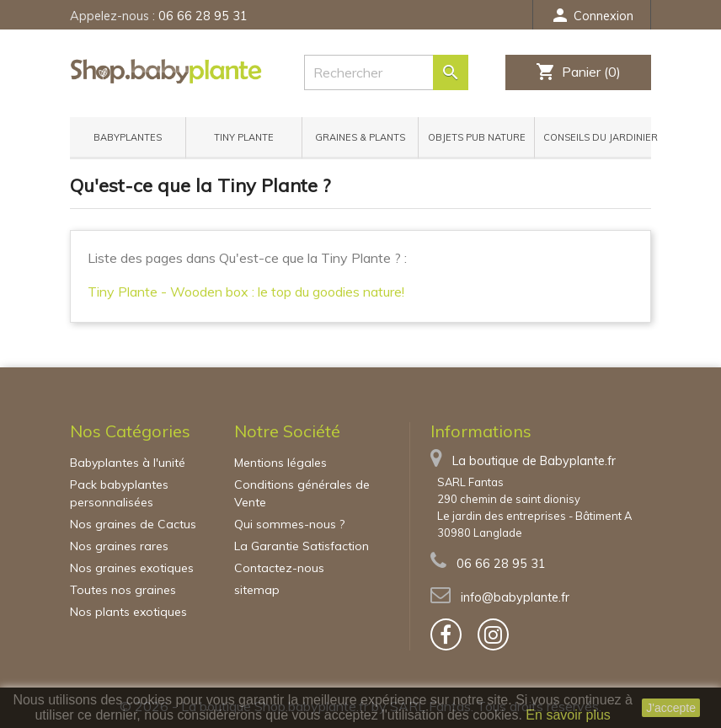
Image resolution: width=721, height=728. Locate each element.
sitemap (257, 590)
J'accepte (671, 708)
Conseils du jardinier (597, 137)
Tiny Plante (244, 137)
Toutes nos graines (123, 590)
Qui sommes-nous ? (289, 524)
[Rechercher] (378, 72)
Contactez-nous (279, 568)
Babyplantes (128, 137)
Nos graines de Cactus (133, 524)
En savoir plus (568, 715)
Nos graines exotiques (132, 568)
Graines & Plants (360, 137)
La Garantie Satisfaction (302, 546)
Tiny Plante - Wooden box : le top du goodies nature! (246, 292)
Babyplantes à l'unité (128, 463)
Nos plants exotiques (128, 612)
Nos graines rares (119, 546)
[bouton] (446, 634)
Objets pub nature (477, 137)
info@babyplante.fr (515, 597)
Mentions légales (280, 463)
